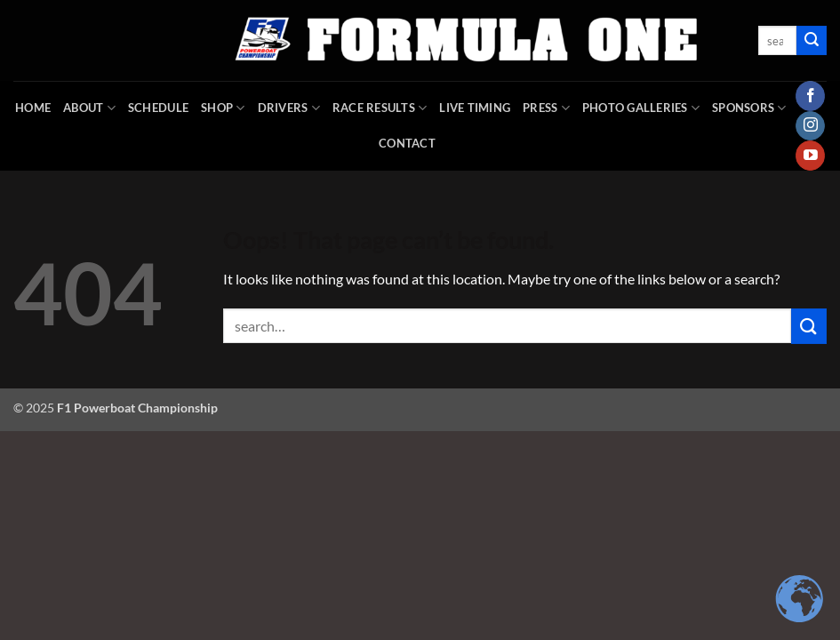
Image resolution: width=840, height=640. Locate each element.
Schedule (158, 108)
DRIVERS (289, 108)
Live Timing (475, 108)
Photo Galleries (641, 108)
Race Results (380, 108)
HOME (33, 108)
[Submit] (812, 41)
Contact (407, 143)
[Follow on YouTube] (810, 156)
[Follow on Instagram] (810, 126)
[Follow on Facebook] (810, 96)
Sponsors (749, 108)
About (89, 108)
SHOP (223, 108)
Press (546, 108)
